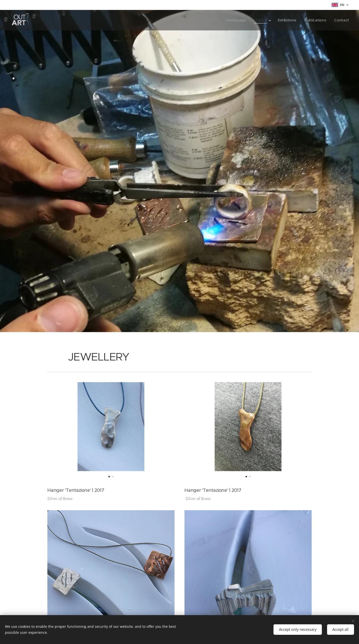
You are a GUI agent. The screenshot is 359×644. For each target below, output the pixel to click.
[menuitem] (234, 20)
